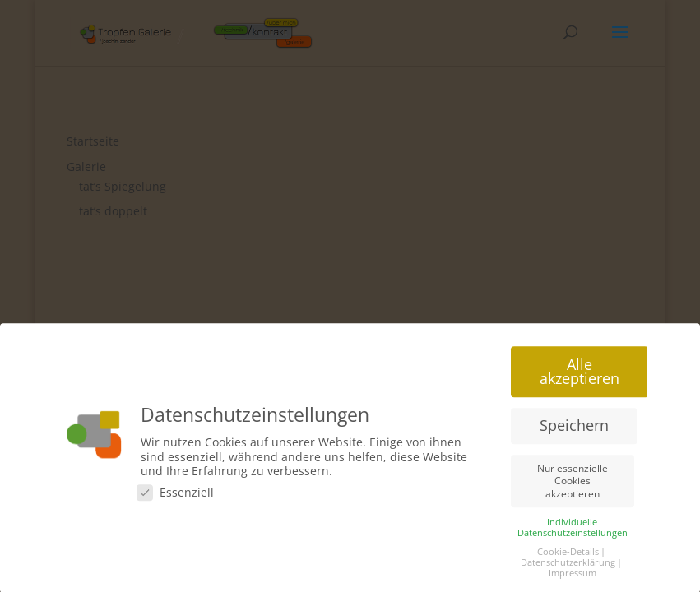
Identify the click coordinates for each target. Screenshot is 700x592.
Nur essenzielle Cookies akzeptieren (573, 484)
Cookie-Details (568, 555)
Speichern (574, 428)
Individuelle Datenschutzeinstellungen (573, 531)
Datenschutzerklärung (568, 566)
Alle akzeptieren (579, 375)
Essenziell (175, 495)
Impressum (573, 576)
